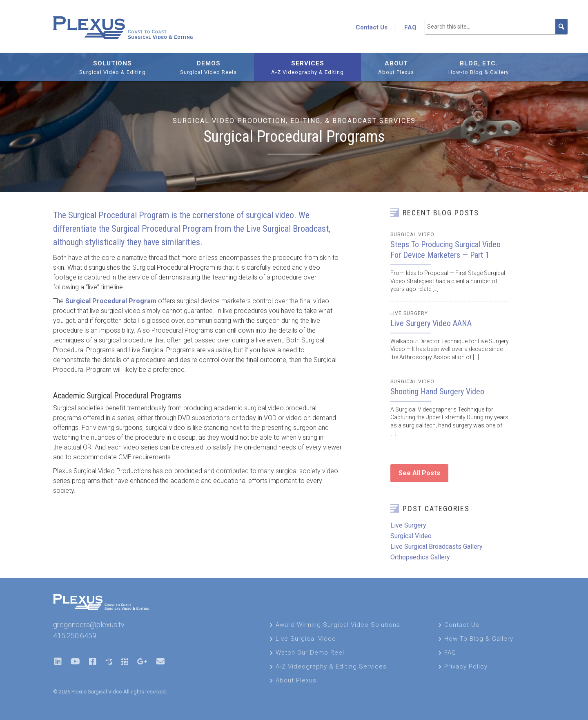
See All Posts (419, 473)
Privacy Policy (466, 666)
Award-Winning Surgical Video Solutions (338, 625)
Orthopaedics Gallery (420, 557)
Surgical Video (412, 235)
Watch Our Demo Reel (310, 653)
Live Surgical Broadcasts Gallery (437, 547)
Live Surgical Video (306, 639)
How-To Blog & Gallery (479, 639)
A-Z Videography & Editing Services (331, 666)
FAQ (410, 27)
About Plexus (296, 680)
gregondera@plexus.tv (89, 625)
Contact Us (372, 27)
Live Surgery (409, 313)
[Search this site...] (496, 27)
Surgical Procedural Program (111, 301)
